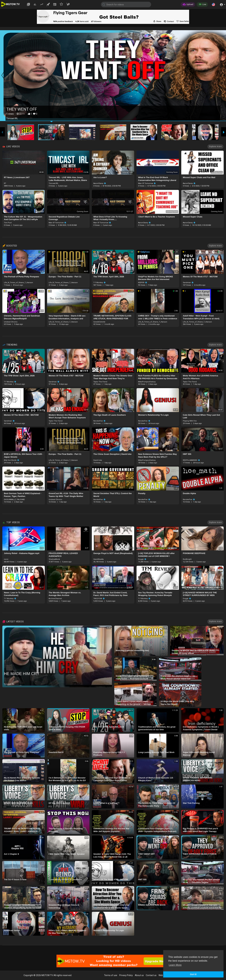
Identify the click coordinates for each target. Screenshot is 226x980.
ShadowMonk (54, 559)
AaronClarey (100, 183)
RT (5, 183)
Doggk (142, 559)
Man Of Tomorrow (147, 183)
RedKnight (187, 559)
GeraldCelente (99, 322)
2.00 (220, 291)
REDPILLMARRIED (191, 460)
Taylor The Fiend (100, 382)
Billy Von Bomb (12, 460)
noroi (6, 559)
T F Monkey (100, 283)
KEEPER (143, 283)
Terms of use (111, 975)
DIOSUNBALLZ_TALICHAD (14, 500)
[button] (213, 4)
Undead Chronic (11, 322)
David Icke (98, 460)
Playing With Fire (190, 421)
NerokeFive (99, 421)
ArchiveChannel (55, 599)
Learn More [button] (175, 965)
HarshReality (98, 559)
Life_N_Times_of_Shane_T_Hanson (18, 283)
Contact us (151, 975)
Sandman (188, 283)
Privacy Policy (126, 975)
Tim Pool (8, 223)
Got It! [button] (193, 974)
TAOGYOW (99, 599)
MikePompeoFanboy (147, 382)
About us (139, 975)
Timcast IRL (54, 183)
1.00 (41, 252)
